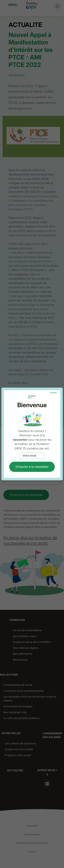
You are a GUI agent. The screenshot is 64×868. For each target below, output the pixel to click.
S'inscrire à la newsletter (32, 467)
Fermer (54, 393)
